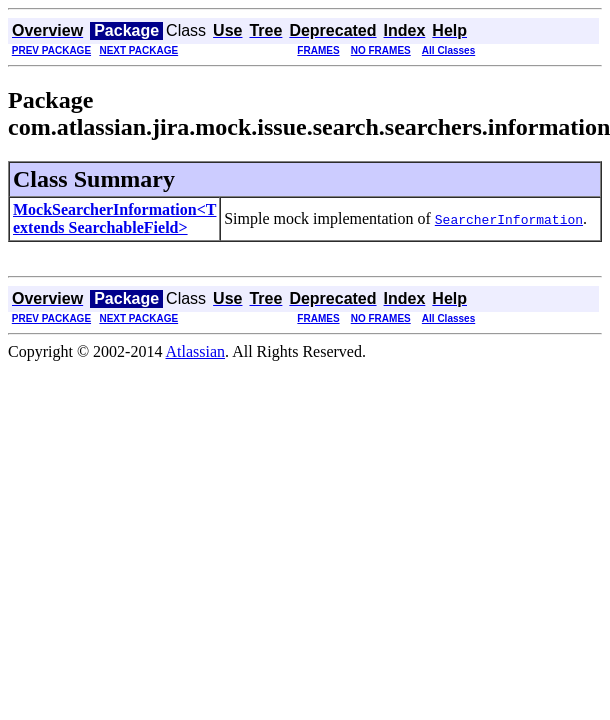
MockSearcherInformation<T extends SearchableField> (114, 218)
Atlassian (196, 351)
